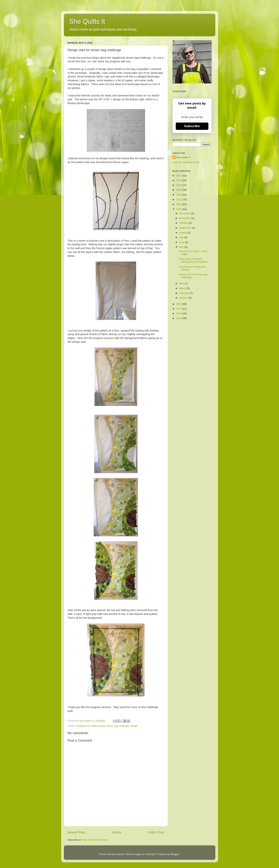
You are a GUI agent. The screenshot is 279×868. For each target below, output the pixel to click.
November (185, 218)
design (134, 726)
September (186, 228)
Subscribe (192, 126)
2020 (179, 204)
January (184, 298)
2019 (179, 209)
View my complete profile (186, 162)
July (182, 237)
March (183, 288)
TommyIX (151, 854)
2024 (179, 185)
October (184, 223)
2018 (179, 304)
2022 (179, 195)
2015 (179, 318)
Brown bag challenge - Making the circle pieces (193, 260)
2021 (179, 200)
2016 (179, 313)
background (83, 726)
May (182, 247)
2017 (179, 309)
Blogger (175, 854)
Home (117, 832)
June (182, 242)
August (183, 233)
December (185, 213)
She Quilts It (87, 21)
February (184, 293)
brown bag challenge (118, 726)
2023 (179, 190)
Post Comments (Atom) (95, 840)
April (182, 284)
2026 (179, 176)
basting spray (98, 726)
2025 (179, 180)
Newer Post (76, 832)
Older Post (156, 832)
